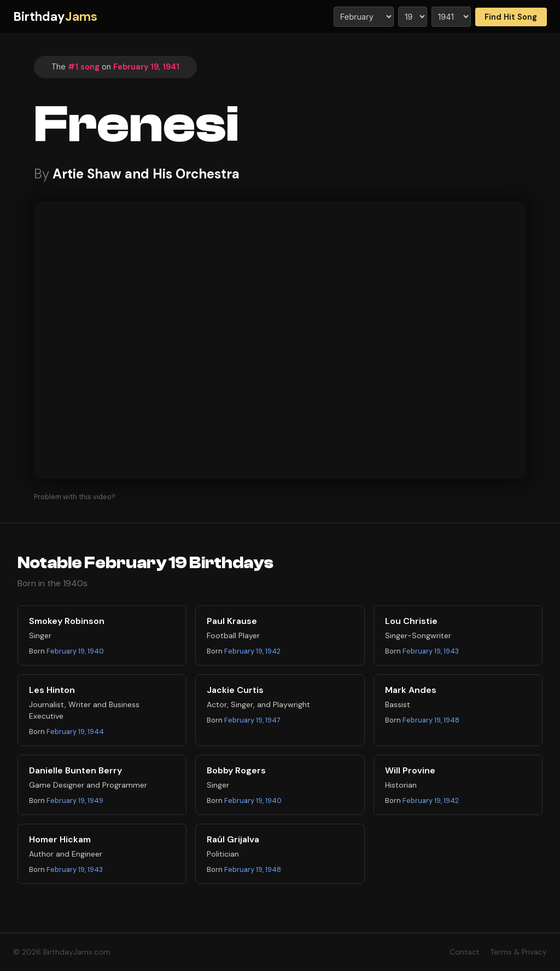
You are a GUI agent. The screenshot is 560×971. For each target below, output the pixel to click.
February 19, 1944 (75, 732)
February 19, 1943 (431, 651)
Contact (465, 952)
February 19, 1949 (75, 801)
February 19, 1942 (252, 651)
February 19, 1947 (252, 720)
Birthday (55, 17)
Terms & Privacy (519, 952)
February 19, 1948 (431, 720)
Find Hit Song (511, 17)
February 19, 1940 (75, 651)
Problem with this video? (75, 497)
